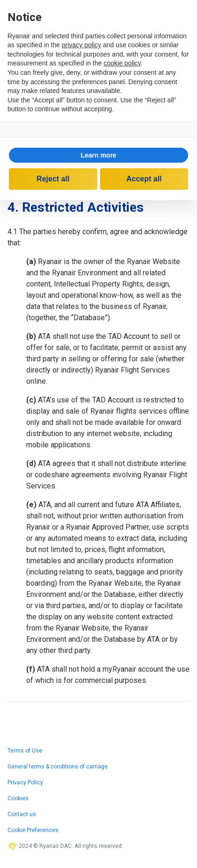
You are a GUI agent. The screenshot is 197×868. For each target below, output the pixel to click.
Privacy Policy (25, 782)
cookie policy (122, 63)
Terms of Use (25, 751)
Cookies (18, 798)
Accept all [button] (144, 179)
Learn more (98, 155)
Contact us (22, 814)
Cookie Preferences (33, 830)
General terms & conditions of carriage (58, 767)
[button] (98, 155)
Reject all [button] (53, 179)
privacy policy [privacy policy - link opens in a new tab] (81, 45)
